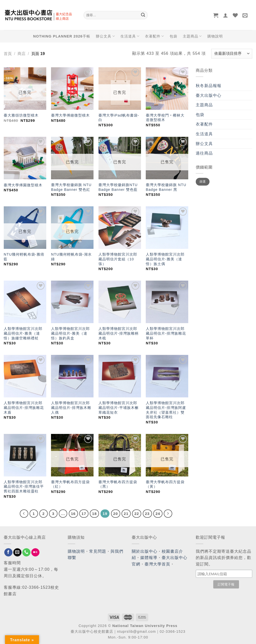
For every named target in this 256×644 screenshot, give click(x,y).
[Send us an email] (17, 552)
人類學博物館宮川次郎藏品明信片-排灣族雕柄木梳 (119, 333)
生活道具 (130, 36)
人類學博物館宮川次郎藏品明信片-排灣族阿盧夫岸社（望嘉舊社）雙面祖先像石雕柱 (166, 410)
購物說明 (215, 36)
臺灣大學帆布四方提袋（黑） (118, 484)
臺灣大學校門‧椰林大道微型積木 (165, 118)
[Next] (168, 514)
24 (158, 514)
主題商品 (192, 36)
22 (137, 514)
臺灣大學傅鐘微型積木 (70, 115)
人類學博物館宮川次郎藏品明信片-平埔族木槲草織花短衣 (119, 408)
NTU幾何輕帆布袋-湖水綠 (71, 257)
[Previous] (24, 514)
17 (84, 514)
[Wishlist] (235, 15)
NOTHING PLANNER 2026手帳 (62, 36)
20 (116, 514)
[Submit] (143, 15)
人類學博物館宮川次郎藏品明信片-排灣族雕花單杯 (166, 333)
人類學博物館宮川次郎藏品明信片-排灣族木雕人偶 (71, 408)
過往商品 (204, 153)
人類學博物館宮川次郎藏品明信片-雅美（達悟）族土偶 (165, 259)
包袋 (173, 36)
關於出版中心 (145, 551)
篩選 (203, 182)
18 (94, 514)
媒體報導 (149, 558)
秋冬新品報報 (209, 86)
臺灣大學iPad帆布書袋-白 (119, 118)
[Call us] (26, 552)
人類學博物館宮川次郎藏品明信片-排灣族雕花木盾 (24, 408)
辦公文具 (105, 36)
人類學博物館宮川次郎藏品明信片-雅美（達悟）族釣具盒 (70, 333)
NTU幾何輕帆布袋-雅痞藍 (24, 257)
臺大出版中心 (209, 95)
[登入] (226, 15)
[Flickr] (35, 552)
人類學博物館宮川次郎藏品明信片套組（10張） (118, 259)
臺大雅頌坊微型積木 (21, 115)
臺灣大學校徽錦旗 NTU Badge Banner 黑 (166, 187)
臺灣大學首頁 (157, 564)
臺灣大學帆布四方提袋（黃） (165, 484)
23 (147, 514)
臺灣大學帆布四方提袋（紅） (70, 484)
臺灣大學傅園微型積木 (23, 185)
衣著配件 (154, 36)
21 (126, 514)
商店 (21, 54)
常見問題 (98, 551)
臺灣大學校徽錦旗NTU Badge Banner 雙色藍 (118, 187)
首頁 (8, 54)
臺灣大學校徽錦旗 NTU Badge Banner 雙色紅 (71, 187)
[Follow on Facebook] (8, 552)
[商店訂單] (232, 54)
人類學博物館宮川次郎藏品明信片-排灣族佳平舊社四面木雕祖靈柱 (24, 487)
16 (73, 514)
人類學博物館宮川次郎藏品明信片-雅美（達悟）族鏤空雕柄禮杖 (23, 333)
